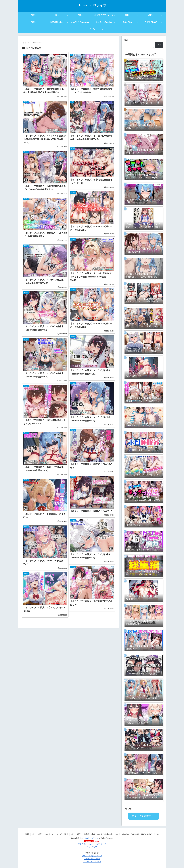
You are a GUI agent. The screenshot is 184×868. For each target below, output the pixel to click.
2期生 (40, 834)
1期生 (34, 834)
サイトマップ (92, 847)
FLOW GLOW (146, 834)
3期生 (66, 834)
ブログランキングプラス (92, 862)
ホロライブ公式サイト (144, 816)
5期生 (79, 834)
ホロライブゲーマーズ (53, 834)
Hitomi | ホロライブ (91, 838)
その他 (156, 834)
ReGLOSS (135, 834)
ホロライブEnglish (122, 834)
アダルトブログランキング (92, 856)
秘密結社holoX (89, 834)
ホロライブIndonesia (105, 834)
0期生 (27, 834)
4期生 (73, 834)
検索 (126, 40)
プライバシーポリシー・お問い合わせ (92, 844)
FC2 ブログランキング (92, 859)
